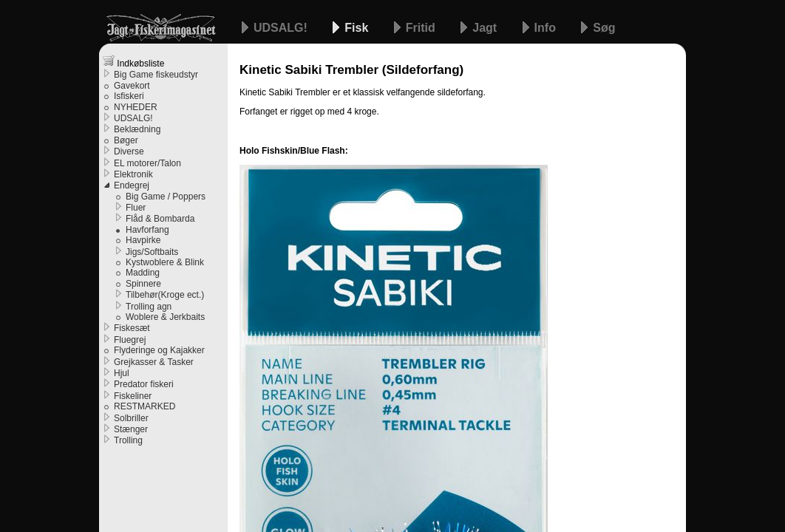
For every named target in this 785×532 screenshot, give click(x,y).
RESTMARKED (145, 406)
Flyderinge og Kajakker (159, 350)
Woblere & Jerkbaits (165, 317)
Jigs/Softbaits (152, 252)
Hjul (122, 373)
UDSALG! (282, 28)
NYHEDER (136, 107)
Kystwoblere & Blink (165, 262)
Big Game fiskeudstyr (156, 75)
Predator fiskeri (144, 384)
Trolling (128, 440)
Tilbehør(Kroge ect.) (165, 295)
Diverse (129, 151)
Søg (604, 28)
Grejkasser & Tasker (154, 362)
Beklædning (137, 129)
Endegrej (132, 185)
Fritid (422, 28)
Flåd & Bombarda (160, 219)
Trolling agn (149, 307)
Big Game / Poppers (166, 197)
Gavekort (132, 86)
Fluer (136, 208)
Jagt (486, 28)
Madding (143, 273)
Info (547, 28)
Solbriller (131, 418)
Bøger (126, 140)
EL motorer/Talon (147, 163)
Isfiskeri (129, 96)
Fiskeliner (133, 396)
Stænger (131, 429)
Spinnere (143, 284)
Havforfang (147, 230)
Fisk (358, 28)
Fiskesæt (132, 328)
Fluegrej (130, 340)
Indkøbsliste (133, 62)
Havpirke (143, 240)
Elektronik (133, 174)
